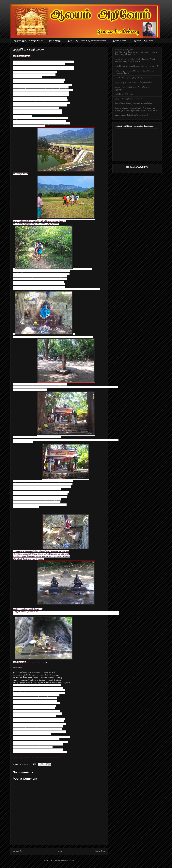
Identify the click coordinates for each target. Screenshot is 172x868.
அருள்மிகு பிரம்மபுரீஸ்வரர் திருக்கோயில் (133, 82)
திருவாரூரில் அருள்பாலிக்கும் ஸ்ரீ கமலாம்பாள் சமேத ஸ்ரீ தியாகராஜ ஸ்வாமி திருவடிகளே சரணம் (137, 109)
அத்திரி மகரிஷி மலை (124, 94)
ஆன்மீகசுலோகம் (120, 41)
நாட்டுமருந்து (55, 41)
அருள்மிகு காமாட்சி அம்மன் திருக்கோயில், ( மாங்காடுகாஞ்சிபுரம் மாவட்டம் (135, 60)
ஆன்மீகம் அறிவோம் (143, 41)
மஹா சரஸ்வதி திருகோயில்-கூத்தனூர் (131, 115)
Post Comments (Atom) (65, 860)
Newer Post (18, 851)
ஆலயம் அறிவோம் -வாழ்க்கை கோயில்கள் (86, 41)
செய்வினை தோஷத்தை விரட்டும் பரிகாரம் (134, 78)
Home (60, 851)
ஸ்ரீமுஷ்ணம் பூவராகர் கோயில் (128, 99)
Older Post (100, 851)
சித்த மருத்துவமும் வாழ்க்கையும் (28, 41)
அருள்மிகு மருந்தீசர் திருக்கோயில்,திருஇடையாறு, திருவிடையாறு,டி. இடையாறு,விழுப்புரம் (136, 52)
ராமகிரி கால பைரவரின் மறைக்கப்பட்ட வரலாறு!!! (137, 66)
